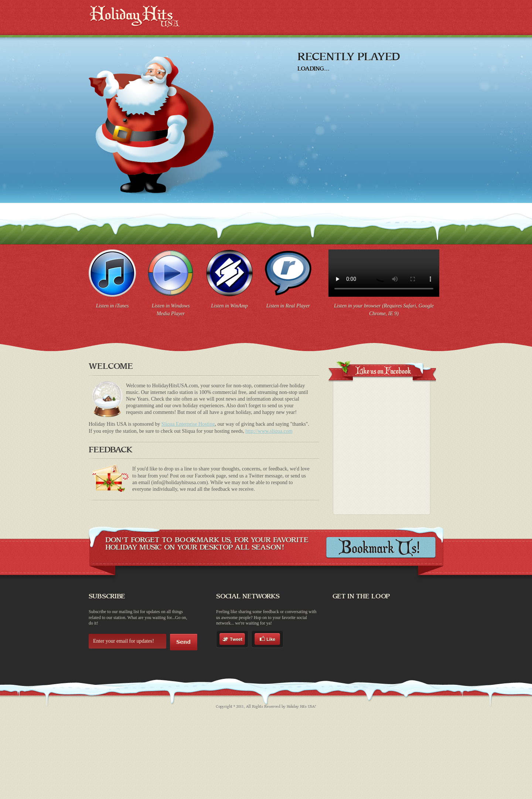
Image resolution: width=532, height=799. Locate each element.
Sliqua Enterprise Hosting (188, 424)
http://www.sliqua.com (269, 431)
